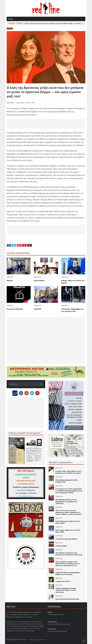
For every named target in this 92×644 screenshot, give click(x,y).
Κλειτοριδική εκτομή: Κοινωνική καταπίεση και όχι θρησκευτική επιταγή (69, 554)
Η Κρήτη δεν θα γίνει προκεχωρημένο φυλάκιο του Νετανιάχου (68, 573)
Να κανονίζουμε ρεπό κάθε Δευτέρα (67, 599)
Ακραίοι (10, 280)
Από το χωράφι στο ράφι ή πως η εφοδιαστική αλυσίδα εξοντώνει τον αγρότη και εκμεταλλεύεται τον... (68, 564)
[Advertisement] (46, 124)
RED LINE (11, 23)
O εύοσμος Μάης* (61, 546)
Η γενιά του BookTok (15, 309)
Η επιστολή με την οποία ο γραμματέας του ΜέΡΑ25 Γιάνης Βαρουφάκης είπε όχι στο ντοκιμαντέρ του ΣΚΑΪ (69, 491)
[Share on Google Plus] (19, 245)
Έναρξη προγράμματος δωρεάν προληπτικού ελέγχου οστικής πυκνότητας (66, 590)
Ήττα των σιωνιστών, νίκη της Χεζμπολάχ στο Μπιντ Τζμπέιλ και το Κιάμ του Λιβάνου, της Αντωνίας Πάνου (69, 512)
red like (19, 23)
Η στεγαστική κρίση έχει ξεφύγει (66, 539)
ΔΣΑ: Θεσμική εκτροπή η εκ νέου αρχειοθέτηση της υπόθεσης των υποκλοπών (66, 502)
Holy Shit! (38, 309)
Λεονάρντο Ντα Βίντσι (63, 581)
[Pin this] (24, 245)
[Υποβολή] (41, 384)
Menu (11, 19)
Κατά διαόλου (39, 280)
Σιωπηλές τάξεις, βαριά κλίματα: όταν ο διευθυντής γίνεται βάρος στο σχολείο (69, 472)
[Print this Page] (30, 245)
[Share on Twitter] (14, 245)
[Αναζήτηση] (26, 384)
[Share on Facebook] (9, 245)
